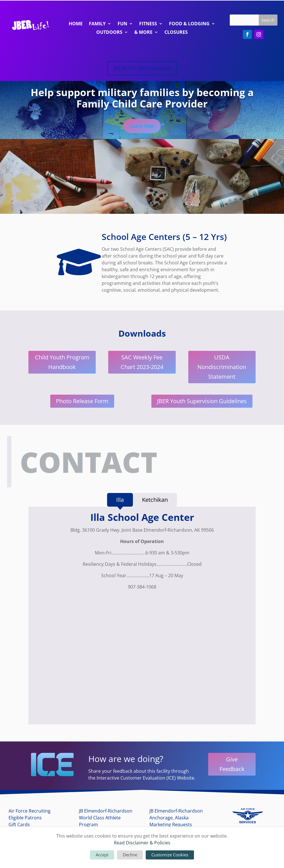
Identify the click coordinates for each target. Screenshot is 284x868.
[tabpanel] (142, 619)
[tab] (120, 501)
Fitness (148, 24)
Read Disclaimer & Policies (142, 843)
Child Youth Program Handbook (62, 363)
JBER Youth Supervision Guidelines (202, 402)
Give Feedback (232, 765)
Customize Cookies (170, 855)
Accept (102, 855)
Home (76, 24)
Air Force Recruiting (30, 812)
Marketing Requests (171, 825)
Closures (176, 33)
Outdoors (109, 33)
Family (97, 24)
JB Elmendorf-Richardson (106, 812)
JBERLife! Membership (142, 68)
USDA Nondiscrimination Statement (222, 368)
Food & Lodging (189, 24)
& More (143, 33)
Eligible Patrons (25, 819)
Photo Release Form (82, 402)
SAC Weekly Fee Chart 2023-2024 (142, 363)
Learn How (142, 127)
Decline (130, 855)
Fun (122, 24)
